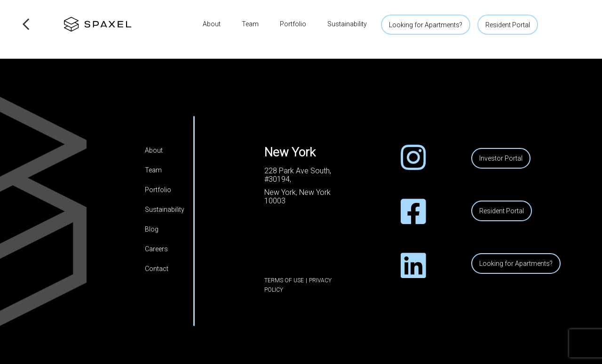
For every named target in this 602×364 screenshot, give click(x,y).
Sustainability (347, 24)
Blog (152, 229)
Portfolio (293, 24)
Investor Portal (501, 158)
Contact (157, 269)
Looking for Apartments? (426, 25)
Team (250, 24)
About (212, 24)
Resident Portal (508, 25)
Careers (156, 249)
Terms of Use (284, 280)
